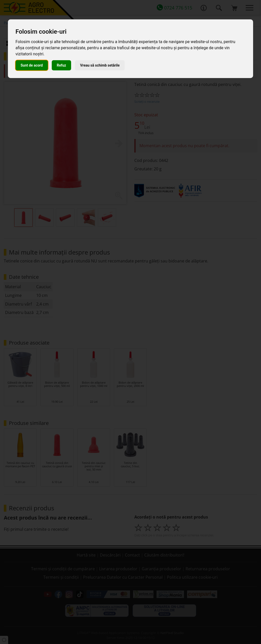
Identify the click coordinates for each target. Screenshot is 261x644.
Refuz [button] (62, 65)
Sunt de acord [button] (32, 65)
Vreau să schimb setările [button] (100, 65)
